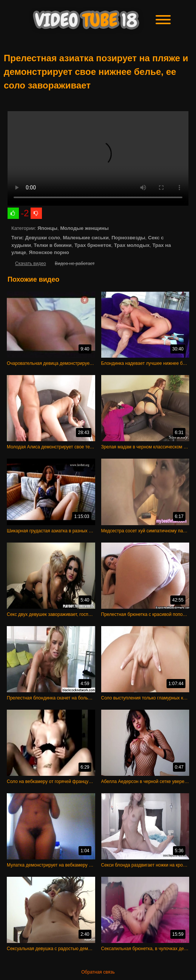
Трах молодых (132, 245)
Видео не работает (75, 264)
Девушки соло (42, 238)
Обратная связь (98, 972)
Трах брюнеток (93, 245)
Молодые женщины (84, 228)
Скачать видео (31, 264)
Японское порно (49, 252)
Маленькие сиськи (86, 238)
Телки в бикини (52, 245)
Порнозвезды (128, 238)
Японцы (47, 228)
